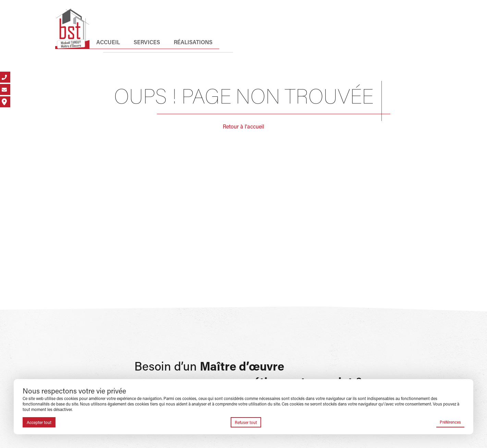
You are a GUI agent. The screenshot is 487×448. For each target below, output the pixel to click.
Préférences (450, 422)
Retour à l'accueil (243, 126)
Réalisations (193, 42)
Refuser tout (246, 422)
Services (147, 42)
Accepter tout (39, 422)
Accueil (108, 42)
